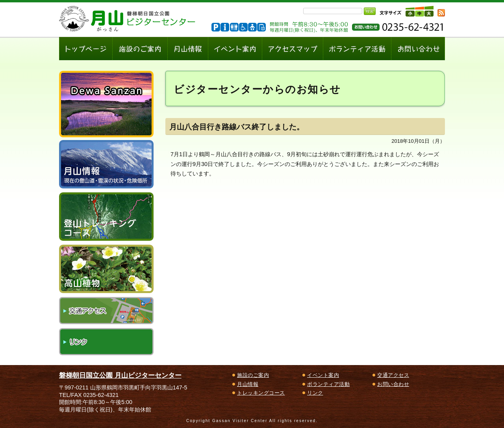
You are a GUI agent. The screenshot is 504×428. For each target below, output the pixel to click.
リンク (106, 342)
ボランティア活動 (328, 384)
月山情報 (248, 384)
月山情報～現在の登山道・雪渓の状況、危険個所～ (106, 164)
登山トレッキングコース (106, 217)
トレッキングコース (261, 393)
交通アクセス (106, 311)
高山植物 (106, 269)
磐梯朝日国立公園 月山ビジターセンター (120, 375)
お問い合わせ (393, 384)
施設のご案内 (253, 375)
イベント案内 (323, 375)
